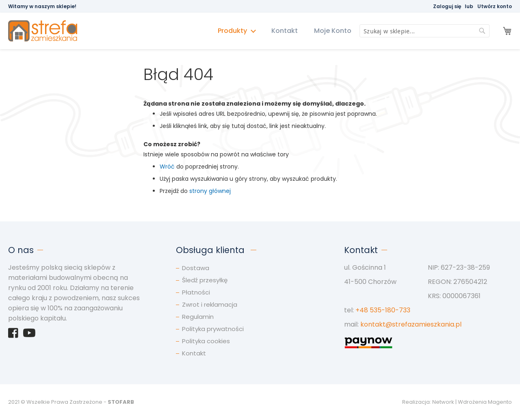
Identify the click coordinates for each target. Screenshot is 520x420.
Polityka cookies (206, 341)
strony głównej (210, 191)
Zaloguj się (447, 6)
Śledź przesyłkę (205, 280)
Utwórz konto (495, 6)
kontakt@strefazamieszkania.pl (411, 324)
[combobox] (425, 31)
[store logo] (47, 31)
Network (443, 402)
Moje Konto (333, 31)
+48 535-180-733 (383, 310)
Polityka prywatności (213, 329)
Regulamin (198, 317)
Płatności (196, 292)
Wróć (167, 167)
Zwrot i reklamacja (210, 304)
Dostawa (196, 268)
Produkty (233, 31)
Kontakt (285, 31)
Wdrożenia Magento (485, 402)
